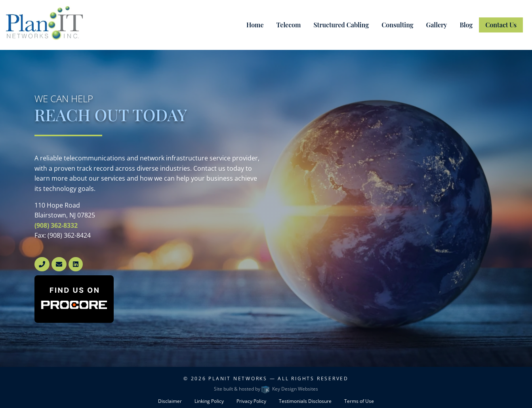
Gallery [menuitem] (437, 25)
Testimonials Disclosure (305, 401)
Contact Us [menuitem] (501, 25)
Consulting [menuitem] (397, 25)
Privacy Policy (251, 401)
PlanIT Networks (238, 378)
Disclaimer (170, 401)
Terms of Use (359, 401)
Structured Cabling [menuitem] (341, 25)
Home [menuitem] (255, 25)
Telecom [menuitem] (289, 25)
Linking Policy (209, 401)
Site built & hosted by (266, 389)
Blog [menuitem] (466, 25)
